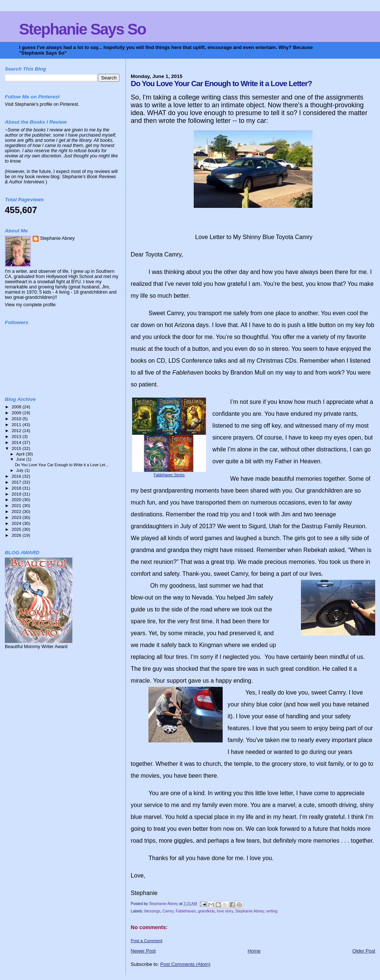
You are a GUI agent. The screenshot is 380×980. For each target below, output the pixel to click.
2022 (17, 511)
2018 (17, 488)
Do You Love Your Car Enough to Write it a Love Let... (62, 465)
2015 (17, 448)
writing (272, 911)
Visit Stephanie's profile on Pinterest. (42, 104)
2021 (17, 505)
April (21, 454)
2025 (17, 529)
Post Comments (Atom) (185, 964)
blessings (152, 911)
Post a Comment (146, 941)
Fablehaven (186, 911)
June (21, 459)
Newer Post (143, 951)
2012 (17, 430)
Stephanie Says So (82, 29)
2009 (17, 413)
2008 (17, 407)
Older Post (364, 951)
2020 (17, 499)
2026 (17, 535)
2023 (17, 517)
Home (254, 951)
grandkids (207, 911)
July (21, 470)
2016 (17, 476)
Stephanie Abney (250, 911)
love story (225, 911)
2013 (17, 436)
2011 (17, 424)
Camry (168, 911)
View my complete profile (30, 305)
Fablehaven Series (169, 475)
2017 (17, 482)
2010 (17, 419)
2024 (17, 523)
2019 (17, 494)
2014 (17, 442)
